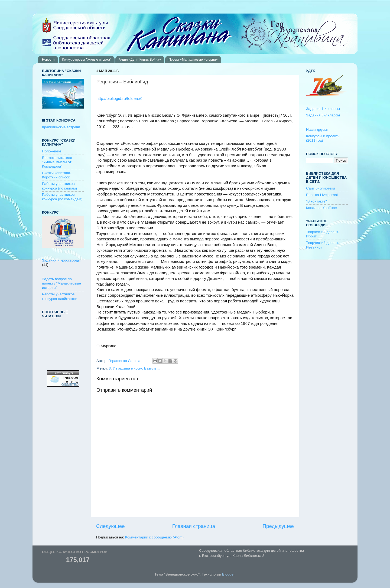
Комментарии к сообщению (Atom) (154, 537)
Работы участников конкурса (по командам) (62, 197)
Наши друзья (317, 130)
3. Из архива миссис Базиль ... (135, 368)
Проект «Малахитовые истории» (193, 60)
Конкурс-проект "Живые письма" (87, 60)
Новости (48, 60)
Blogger (228, 574)
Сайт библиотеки (321, 188)
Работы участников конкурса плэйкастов (60, 296)
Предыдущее (278, 526)
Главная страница (194, 526)
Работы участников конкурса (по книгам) (59, 186)
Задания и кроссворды (61, 260)
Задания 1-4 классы (323, 109)
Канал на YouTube (321, 208)
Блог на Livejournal (322, 195)
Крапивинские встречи (61, 127)
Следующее (110, 526)
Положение (52, 151)
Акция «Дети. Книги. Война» (140, 60)
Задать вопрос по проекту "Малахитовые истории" (61, 283)
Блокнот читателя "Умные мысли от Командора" (57, 162)
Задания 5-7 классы (323, 115)
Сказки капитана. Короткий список (57, 175)
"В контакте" (316, 201)
